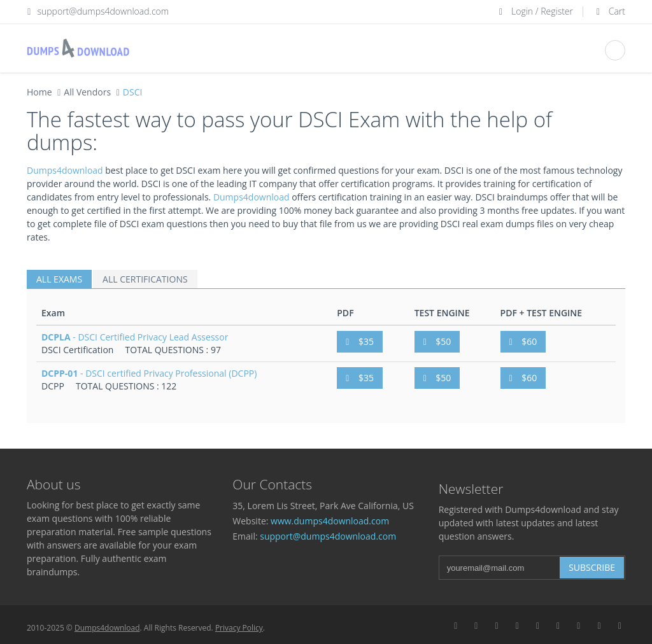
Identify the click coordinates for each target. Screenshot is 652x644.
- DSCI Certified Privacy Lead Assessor (135, 337)
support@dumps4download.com (103, 11)
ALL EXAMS (59, 279)
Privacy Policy (239, 628)
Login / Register (534, 11)
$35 (360, 341)
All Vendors (87, 92)
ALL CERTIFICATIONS (145, 279)
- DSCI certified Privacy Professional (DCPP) (149, 373)
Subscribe (592, 567)
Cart (609, 11)
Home (39, 92)
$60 (523, 341)
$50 (437, 341)
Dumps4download (65, 170)
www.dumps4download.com (330, 521)
